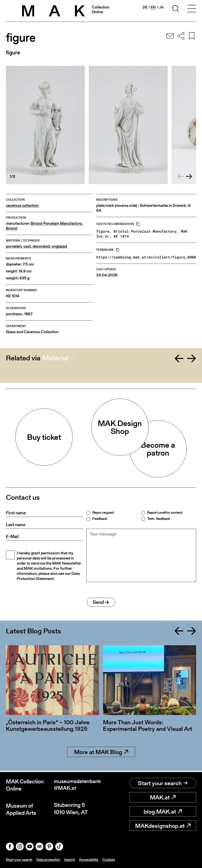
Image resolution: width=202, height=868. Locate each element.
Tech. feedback (159, 519)
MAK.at (163, 797)
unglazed (59, 246)
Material (55, 358)
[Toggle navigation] (192, 9)
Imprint (70, 860)
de (145, 7)
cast (27, 246)
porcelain (14, 246)
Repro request (103, 513)
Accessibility (89, 860)
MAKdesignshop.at (163, 826)
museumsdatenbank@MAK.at (77, 785)
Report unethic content (165, 513)
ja (161, 7)
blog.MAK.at (163, 811)
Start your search (163, 783)
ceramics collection (22, 206)
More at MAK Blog (101, 753)
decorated (41, 246)
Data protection (48, 860)
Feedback (100, 519)
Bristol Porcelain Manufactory (56, 223)
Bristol (12, 228)
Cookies (109, 860)
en (153, 7)
